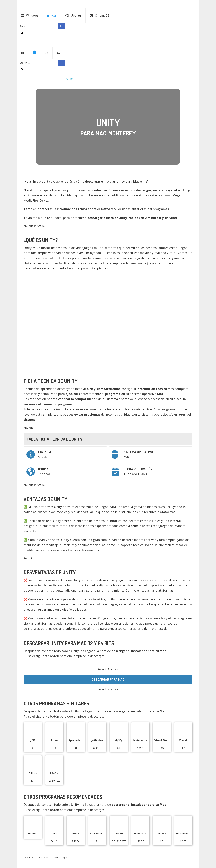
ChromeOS (100, 15)
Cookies (44, 857)
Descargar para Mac (108, 679)
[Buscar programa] (22, 33)
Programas (28, 79)
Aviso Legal (60, 857)
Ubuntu (73, 15)
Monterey (56, 79)
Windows (30, 15)
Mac (42, 79)
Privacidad (28, 857)
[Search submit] (61, 26)
